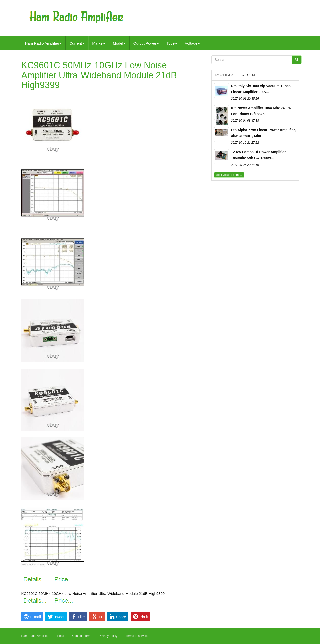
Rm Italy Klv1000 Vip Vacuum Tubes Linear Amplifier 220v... (261, 89)
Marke (99, 43)
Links (60, 636)
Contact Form (81, 636)
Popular (224, 75)
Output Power (146, 43)
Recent (249, 75)
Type (172, 43)
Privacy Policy (108, 636)
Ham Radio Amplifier (43, 43)
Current (77, 43)
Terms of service (137, 636)
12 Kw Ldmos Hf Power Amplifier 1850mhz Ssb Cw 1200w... (259, 155)
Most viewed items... (229, 175)
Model (119, 43)
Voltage (192, 43)
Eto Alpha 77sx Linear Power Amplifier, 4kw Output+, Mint (264, 133)
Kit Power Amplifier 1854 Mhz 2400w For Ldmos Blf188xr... (261, 111)
